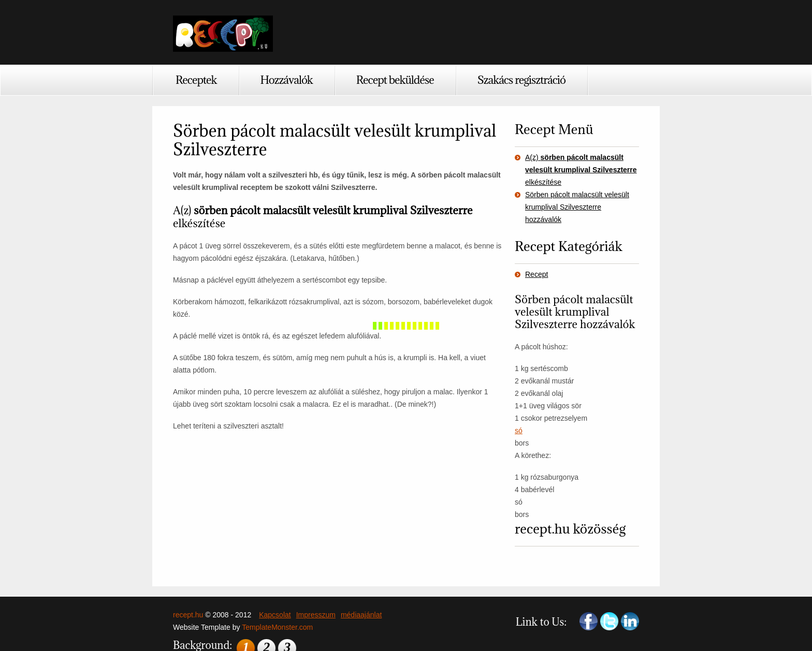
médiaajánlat (361, 615)
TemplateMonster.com (277, 627)
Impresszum (316, 615)
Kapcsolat (275, 615)
